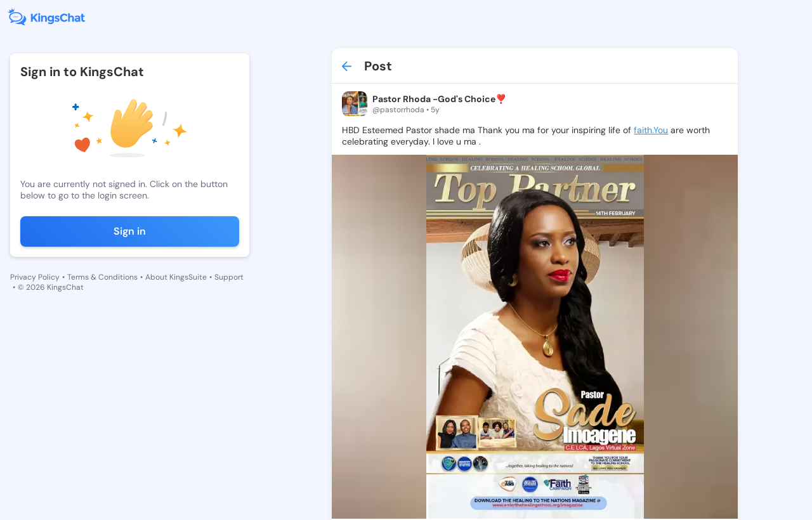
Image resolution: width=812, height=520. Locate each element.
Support (229, 277)
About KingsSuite (176, 277)
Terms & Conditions (102, 277)
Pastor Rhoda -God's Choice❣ (439, 99)
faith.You (651, 130)
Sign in (130, 231)
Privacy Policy (35, 277)
